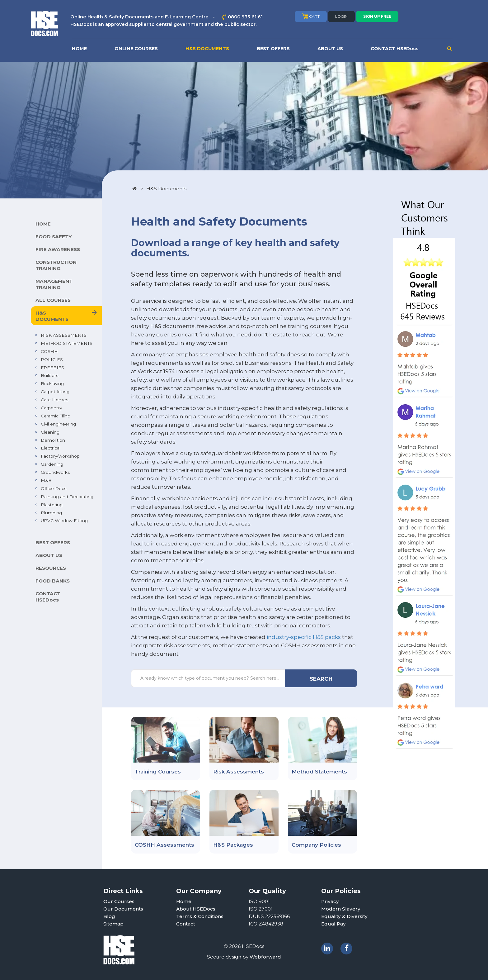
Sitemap (113, 924)
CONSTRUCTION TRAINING (56, 265)
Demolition (53, 440)
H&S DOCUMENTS (207, 49)
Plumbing (51, 513)
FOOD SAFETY (54, 237)
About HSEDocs (196, 909)
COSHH (49, 351)
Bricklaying (52, 383)
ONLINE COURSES (136, 49)
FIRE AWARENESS (58, 249)
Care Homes (54, 400)
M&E (46, 480)
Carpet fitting (55, 392)
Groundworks (55, 472)
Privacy (330, 901)
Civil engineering (58, 424)
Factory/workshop (60, 456)
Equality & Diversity (344, 916)
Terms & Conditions (200, 916)
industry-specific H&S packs (304, 637)
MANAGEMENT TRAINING (54, 284)
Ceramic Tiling (56, 416)
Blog (109, 916)
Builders (49, 375)
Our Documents (123, 909)
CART (311, 16)
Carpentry (51, 408)
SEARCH (321, 679)
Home (184, 901)
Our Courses (119, 901)
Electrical (51, 448)
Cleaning (50, 432)
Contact (186, 924)
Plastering (52, 505)
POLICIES (52, 359)
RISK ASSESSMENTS (64, 335)
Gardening (52, 464)
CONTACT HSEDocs (395, 49)
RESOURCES (51, 568)
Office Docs (54, 488)
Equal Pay (333, 924)
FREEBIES (52, 368)
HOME (79, 49)
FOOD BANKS (53, 581)
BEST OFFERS (273, 49)
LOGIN (341, 16)
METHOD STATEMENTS (67, 343)
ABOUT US (330, 49)
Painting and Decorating (67, 497)
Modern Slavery (341, 909)
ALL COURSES (53, 300)
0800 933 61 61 (245, 17)
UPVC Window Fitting (64, 521)
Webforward (265, 957)
